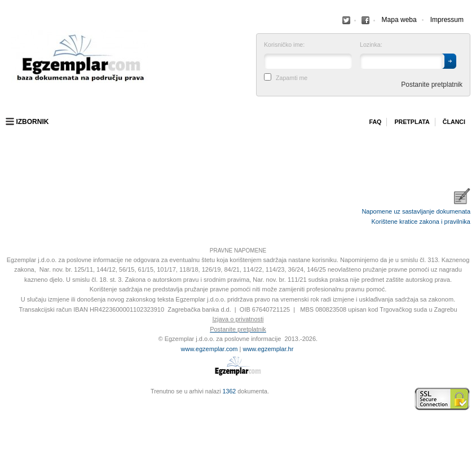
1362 (230, 391)
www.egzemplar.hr (268, 349)
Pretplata (412, 122)
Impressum (447, 20)
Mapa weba (399, 20)
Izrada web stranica (8, 399)
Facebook (346, 20)
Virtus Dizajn (8, 405)
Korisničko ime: (284, 45)
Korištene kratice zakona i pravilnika (421, 222)
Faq (375, 122)
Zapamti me (292, 78)
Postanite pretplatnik (432, 85)
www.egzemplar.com (210, 349)
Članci (454, 122)
